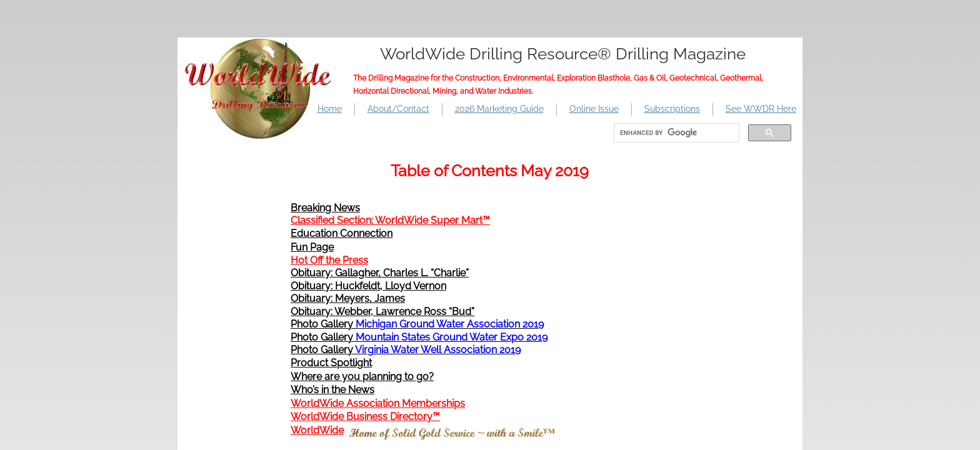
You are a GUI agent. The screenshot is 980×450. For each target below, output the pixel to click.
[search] (675, 133)
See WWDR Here (761, 109)
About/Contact (398, 109)
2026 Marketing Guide (499, 109)
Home (330, 109)
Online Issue (594, 109)
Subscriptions (672, 109)
